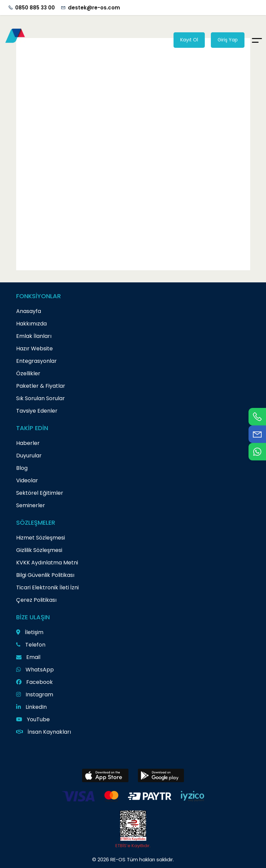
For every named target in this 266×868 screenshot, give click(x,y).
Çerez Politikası (36, 600)
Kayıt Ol (189, 40)
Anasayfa (29, 311)
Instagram (35, 695)
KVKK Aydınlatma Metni (47, 563)
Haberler (28, 443)
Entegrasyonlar (36, 361)
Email (28, 657)
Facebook (34, 682)
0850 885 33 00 (35, 8)
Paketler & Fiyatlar (41, 386)
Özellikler (28, 373)
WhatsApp (35, 670)
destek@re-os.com (94, 8)
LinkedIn (31, 707)
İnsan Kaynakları (44, 732)
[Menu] (257, 40)
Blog (22, 468)
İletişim (30, 632)
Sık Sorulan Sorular (41, 398)
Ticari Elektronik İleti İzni (47, 587)
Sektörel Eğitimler (40, 493)
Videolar (27, 480)
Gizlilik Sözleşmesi (39, 550)
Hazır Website (34, 349)
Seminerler (31, 505)
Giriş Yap (228, 40)
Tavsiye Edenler (37, 411)
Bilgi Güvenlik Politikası (45, 575)
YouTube (33, 719)
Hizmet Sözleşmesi (41, 538)
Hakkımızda (31, 324)
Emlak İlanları (34, 336)
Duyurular (29, 456)
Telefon (31, 645)
